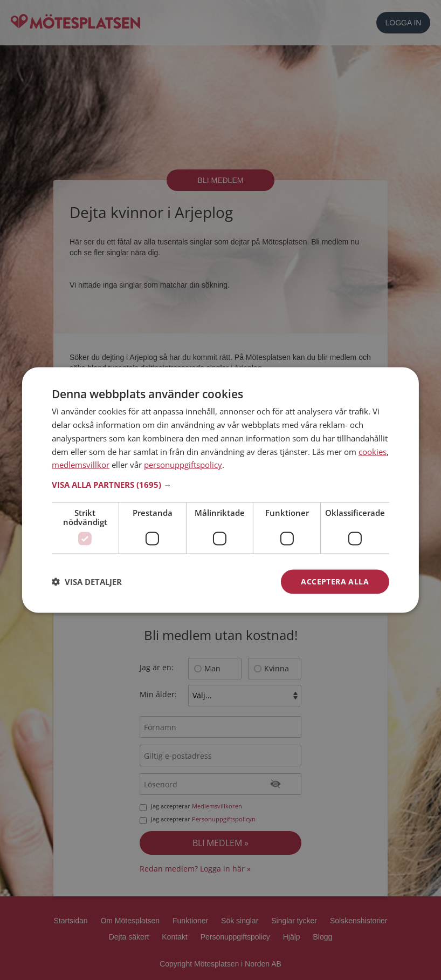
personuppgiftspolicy (183, 465)
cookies (373, 451)
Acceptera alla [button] (335, 581)
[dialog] (220, 490)
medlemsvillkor (81, 465)
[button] (220, 485)
